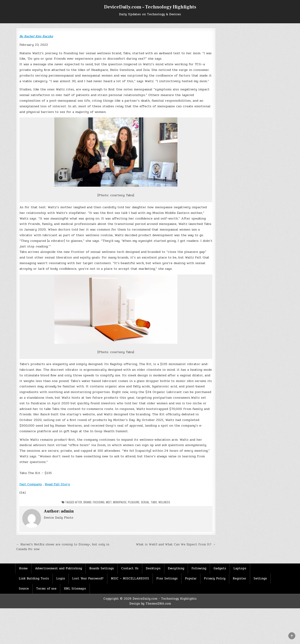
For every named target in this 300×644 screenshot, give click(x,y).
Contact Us (130, 568)
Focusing (99, 502)
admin (67, 511)
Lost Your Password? (88, 578)
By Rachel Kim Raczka (36, 36)
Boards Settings (102, 568)
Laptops (240, 568)
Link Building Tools (34, 578)
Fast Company (31, 484)
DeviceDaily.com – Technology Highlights (150, 7)
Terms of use (46, 589)
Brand (87, 502)
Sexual (145, 502)
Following (199, 568)
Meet (109, 502)
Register (240, 578)
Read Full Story (57, 484)
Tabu (154, 502)
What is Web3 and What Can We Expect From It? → (176, 544)
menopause (120, 502)
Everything (176, 568)
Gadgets (220, 568)
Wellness (164, 502)
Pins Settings (167, 578)
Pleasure (134, 502)
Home (23, 568)
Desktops (153, 568)
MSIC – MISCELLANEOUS (130, 578)
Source (24, 589)
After (79, 502)
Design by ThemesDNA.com (150, 604)
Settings (260, 578)
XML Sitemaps (75, 589)
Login (61, 578)
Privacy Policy (215, 578)
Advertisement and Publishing (58, 568)
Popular (191, 578)
